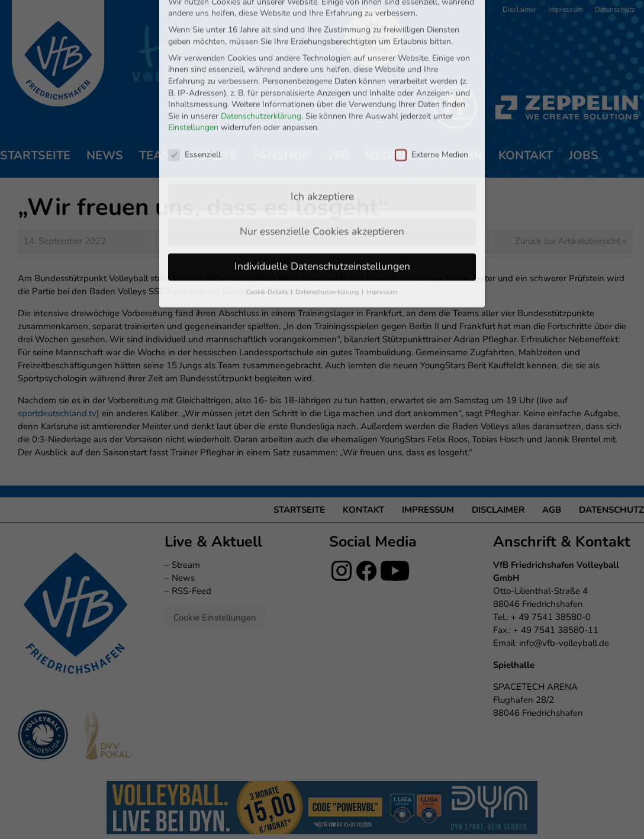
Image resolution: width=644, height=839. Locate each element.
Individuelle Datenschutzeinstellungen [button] (322, 176)
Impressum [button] (382, 202)
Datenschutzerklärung (261, 26)
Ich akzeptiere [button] (322, 106)
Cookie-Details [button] (268, 202)
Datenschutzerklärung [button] (328, 202)
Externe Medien (432, 64)
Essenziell (194, 64)
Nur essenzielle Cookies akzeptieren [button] (322, 141)
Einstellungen (193, 38)
